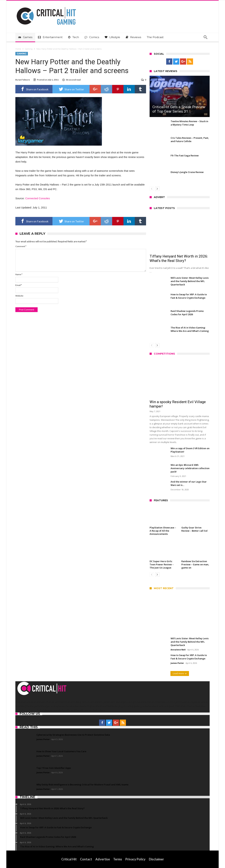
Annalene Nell (178, 650)
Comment (21, 246)
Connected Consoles (38, 198)
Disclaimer (156, 859)
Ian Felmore (24, 80)
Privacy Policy (135, 859)
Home (18, 49)
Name (19, 274)
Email (19, 285)
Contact (86, 859)
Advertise (103, 859)
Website (19, 296)
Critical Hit (69, 859)
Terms (118, 859)
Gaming (29, 49)
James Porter (177, 663)
